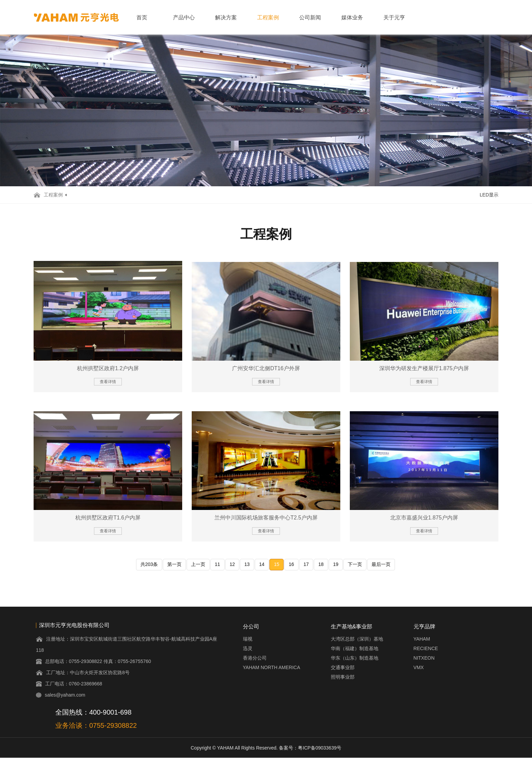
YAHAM (422, 639)
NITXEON (424, 658)
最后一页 (381, 564)
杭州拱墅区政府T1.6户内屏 (108, 518)
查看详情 (108, 382)
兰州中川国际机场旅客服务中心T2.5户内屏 (266, 518)
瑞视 (248, 639)
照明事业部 (343, 677)
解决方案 (226, 17)
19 (336, 564)
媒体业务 (352, 17)
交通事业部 (343, 667)
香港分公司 (255, 658)
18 (321, 564)
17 (306, 564)
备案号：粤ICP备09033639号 (310, 748)
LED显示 (489, 195)
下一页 (355, 564)
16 (291, 564)
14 (262, 564)
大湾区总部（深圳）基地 (357, 639)
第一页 (174, 564)
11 (217, 564)
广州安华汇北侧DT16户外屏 (266, 368)
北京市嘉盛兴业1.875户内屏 (424, 518)
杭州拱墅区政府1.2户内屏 (108, 368)
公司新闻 (310, 17)
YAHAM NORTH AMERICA (272, 667)
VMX (419, 667)
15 (277, 564)
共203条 (149, 564)
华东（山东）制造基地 (355, 658)
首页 (142, 17)
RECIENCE (426, 648)
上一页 (198, 564)
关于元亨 (394, 17)
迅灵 (248, 648)
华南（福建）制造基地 (355, 648)
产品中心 (184, 17)
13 (247, 564)
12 (232, 564)
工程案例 (268, 17)
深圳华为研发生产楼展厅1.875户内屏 (424, 368)
